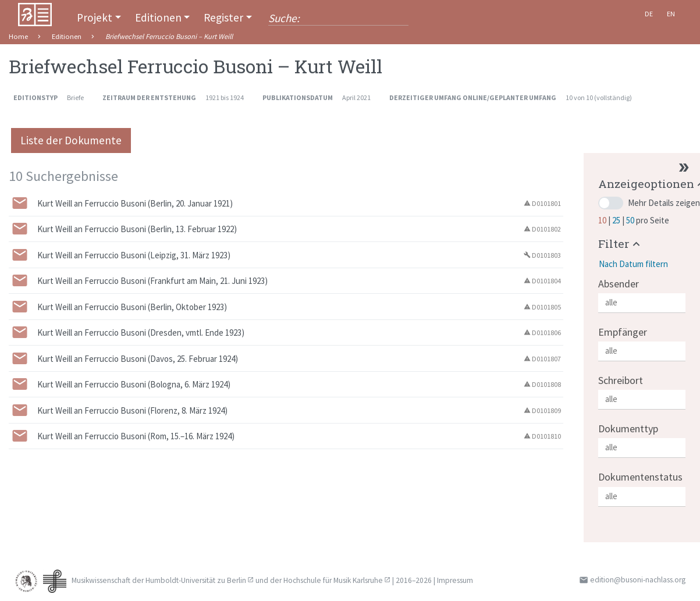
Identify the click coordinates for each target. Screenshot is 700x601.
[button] (621, 243)
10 (603, 220)
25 (617, 220)
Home (18, 36)
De (649, 14)
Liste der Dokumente (71, 140)
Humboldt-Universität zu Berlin (196, 580)
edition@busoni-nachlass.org (638, 580)
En (671, 14)
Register (223, 17)
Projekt (95, 17)
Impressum (455, 580)
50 (631, 220)
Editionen (158, 17)
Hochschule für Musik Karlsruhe (333, 580)
